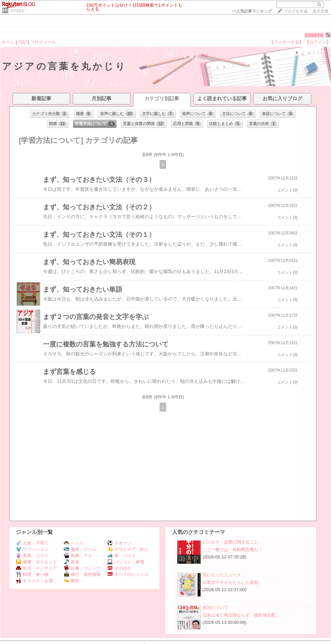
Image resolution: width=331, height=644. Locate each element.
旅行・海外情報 (82, 574)
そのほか (17, 11)
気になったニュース (222, 575)
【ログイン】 (318, 42)
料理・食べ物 (32, 574)
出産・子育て (32, 543)
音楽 (72, 562)
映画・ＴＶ (78, 556)
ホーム (8, 42)
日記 (22, 42)
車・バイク (122, 556)
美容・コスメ (32, 556)
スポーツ (119, 543)
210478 (314, 35)
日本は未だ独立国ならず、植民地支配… (241, 615)
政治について (215, 607)
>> (252, 11)
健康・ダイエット (37, 562)
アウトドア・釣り (128, 549)
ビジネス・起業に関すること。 (233, 542)
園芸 (72, 581)
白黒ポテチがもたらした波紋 (230, 582)
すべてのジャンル (128, 574)
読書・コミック (82, 568)
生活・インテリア (37, 568)
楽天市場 (320, 11)
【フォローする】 (286, 42)
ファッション (32, 549)
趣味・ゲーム (80, 549)
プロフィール (43, 42)
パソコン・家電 (126, 562)
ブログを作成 (296, 11)
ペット (74, 543)
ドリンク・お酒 (34, 581)
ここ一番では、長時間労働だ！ (233, 550)
